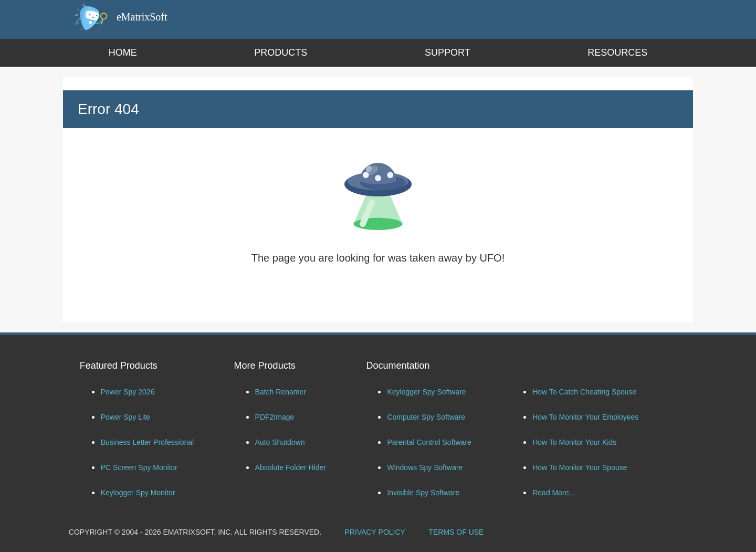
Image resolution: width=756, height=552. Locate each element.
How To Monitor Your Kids (574, 442)
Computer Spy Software (426, 417)
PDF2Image (275, 417)
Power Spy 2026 (128, 392)
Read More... (554, 493)
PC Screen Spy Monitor (139, 467)
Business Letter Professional (147, 442)
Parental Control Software (429, 442)
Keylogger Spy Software (426, 392)
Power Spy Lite (125, 417)
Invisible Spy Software (423, 493)
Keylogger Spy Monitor (138, 493)
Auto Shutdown (280, 442)
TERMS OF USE (456, 532)
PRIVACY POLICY (375, 532)
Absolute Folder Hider (291, 467)
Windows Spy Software (425, 467)
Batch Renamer (281, 392)
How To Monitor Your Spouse (580, 467)
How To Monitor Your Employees (585, 417)
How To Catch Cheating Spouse (584, 392)
